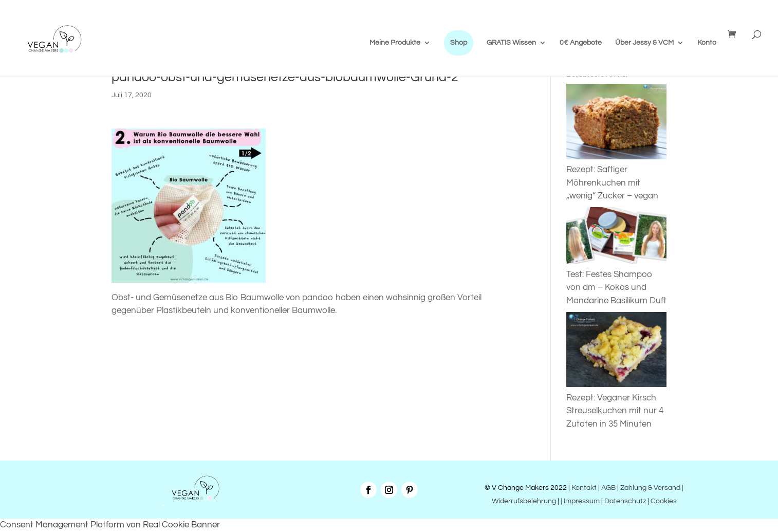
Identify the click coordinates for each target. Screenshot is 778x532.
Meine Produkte (395, 43)
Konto (707, 43)
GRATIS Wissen (511, 43)
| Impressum (580, 501)
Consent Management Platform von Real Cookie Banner (110, 525)
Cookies (664, 501)
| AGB (607, 488)
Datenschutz (625, 501)
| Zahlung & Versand (650, 488)
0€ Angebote (581, 43)
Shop (459, 43)
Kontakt (583, 488)
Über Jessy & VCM (644, 43)
